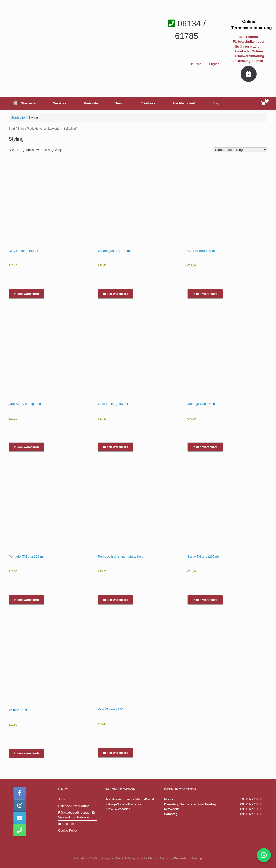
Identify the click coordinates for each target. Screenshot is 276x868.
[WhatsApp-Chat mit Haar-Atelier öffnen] (264, 855)
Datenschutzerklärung (74, 806)
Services (60, 103)
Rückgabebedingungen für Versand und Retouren (77, 815)
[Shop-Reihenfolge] (241, 150)
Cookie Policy (68, 830)
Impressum (66, 824)
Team (119, 103)
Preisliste (91, 103)
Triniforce (148, 103)
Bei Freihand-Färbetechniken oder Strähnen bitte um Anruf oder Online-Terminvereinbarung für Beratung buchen (249, 49)
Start (12, 129)
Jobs (61, 799)
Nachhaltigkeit (184, 103)
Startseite (24, 103)
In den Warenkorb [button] (26, 294)
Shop (216, 103)
